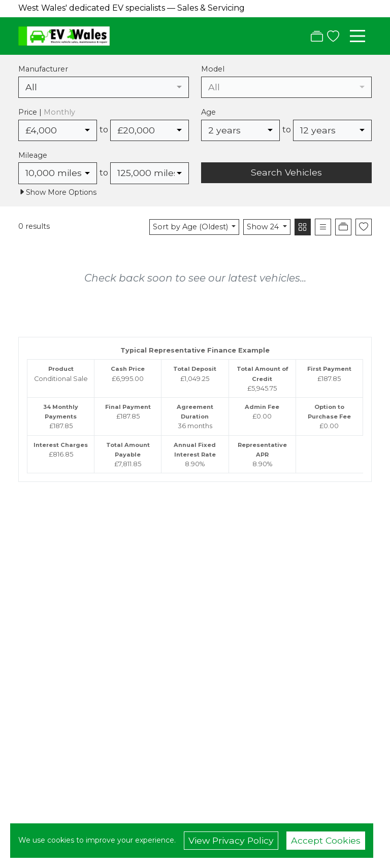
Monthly (59, 112)
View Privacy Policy (231, 840)
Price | (47, 112)
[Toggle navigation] (357, 36)
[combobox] (104, 87)
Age (208, 112)
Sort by (191, 227)
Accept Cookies (326, 840)
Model (213, 69)
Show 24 (264, 227)
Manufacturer (43, 69)
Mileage (33, 155)
